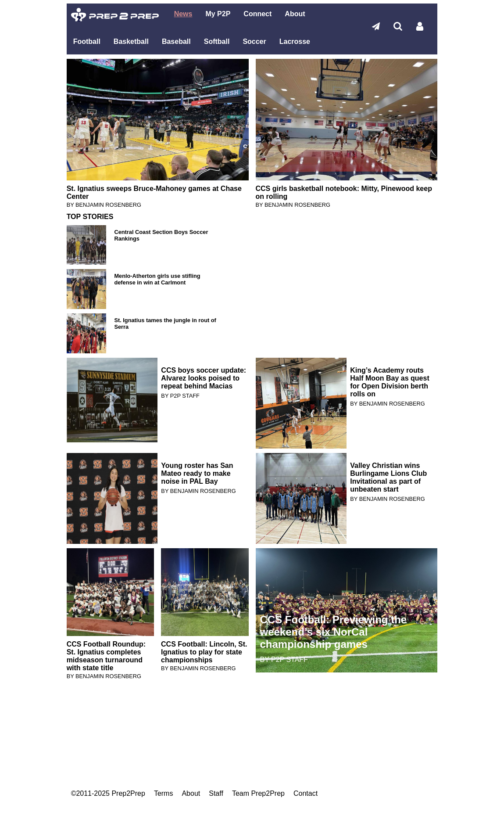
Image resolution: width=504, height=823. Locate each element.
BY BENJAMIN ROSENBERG (104, 205)
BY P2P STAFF (180, 396)
